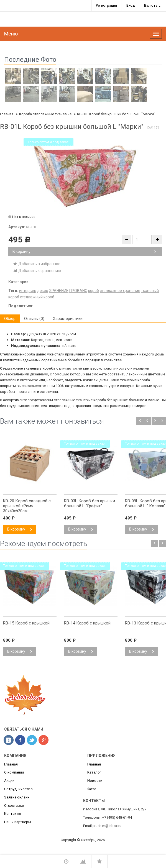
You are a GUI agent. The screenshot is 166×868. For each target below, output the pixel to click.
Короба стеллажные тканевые (45, 114)
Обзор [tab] (10, 319)
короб (94, 291)
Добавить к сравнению (37, 271)
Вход (131, 5)
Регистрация (106, 5)
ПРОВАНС (78, 291)
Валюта (151, 5)
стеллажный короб (37, 297)
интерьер (28, 291)
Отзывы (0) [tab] (34, 319)
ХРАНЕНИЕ (59, 291)
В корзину (84, 252)
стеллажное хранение (120, 291)
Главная (7, 114)
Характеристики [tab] (68, 319)
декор (43, 291)
